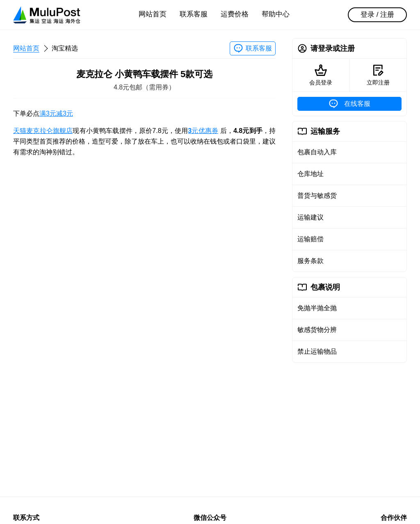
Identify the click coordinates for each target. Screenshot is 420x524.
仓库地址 (310, 174)
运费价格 (235, 14)
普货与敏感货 (317, 196)
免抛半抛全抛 (317, 308)
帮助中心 (276, 14)
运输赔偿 (310, 239)
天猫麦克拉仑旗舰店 (43, 131)
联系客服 (194, 14)
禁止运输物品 (317, 351)
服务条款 (310, 261)
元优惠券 (203, 131)
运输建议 (310, 217)
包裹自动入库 (317, 152)
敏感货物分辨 (317, 330)
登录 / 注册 (377, 15)
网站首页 (153, 14)
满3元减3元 (56, 113)
